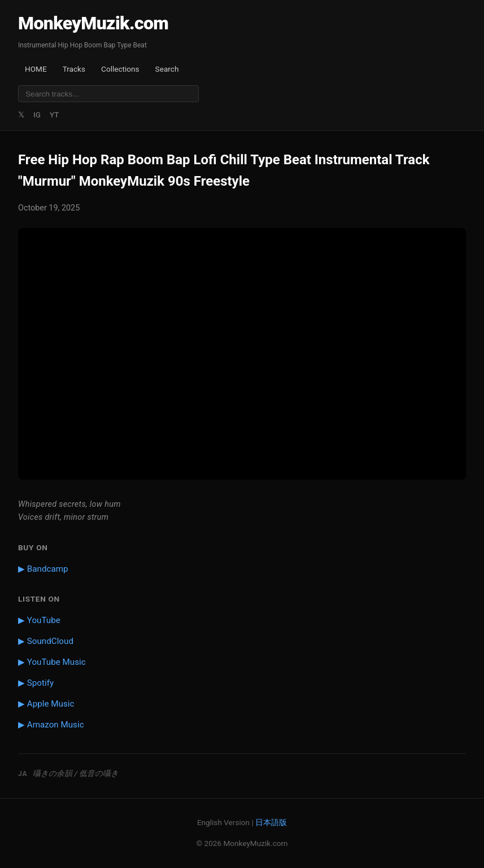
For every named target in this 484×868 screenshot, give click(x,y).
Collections (120, 69)
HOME (36, 69)
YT (54, 115)
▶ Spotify (36, 683)
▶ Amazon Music (51, 725)
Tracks (74, 69)
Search (167, 69)
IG (37, 115)
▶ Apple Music (46, 704)
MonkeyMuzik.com (93, 23)
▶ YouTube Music (52, 662)
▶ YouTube (39, 620)
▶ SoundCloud (46, 641)
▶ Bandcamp (43, 569)
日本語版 (271, 822)
